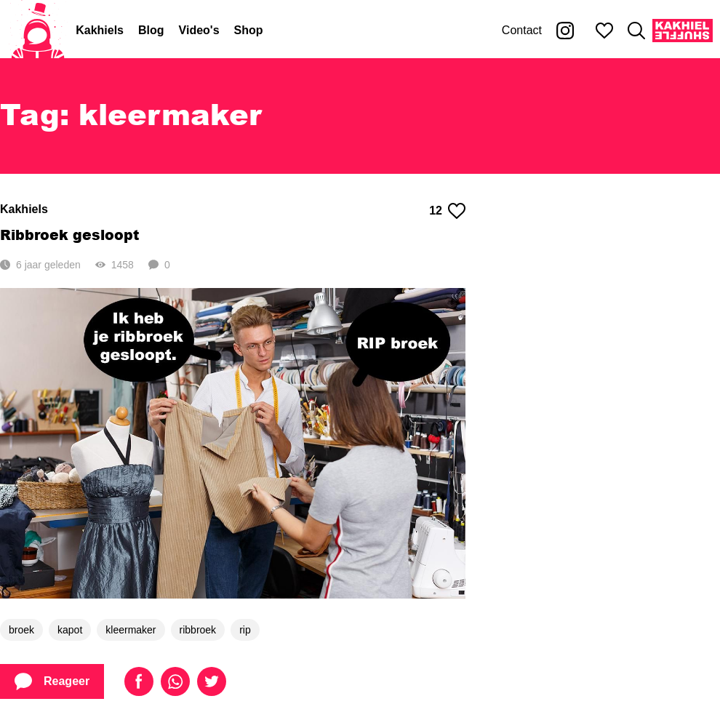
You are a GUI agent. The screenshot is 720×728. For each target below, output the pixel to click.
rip (245, 630)
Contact (522, 30)
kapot (70, 630)
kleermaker (131, 630)
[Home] (38, 31)
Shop (249, 30)
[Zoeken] (636, 31)
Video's (199, 30)
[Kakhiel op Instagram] (565, 31)
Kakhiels (100, 30)
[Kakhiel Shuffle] (683, 31)
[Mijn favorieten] (604, 31)
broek (21, 630)
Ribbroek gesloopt (69, 235)
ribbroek (198, 630)
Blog (151, 30)
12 (447, 211)
